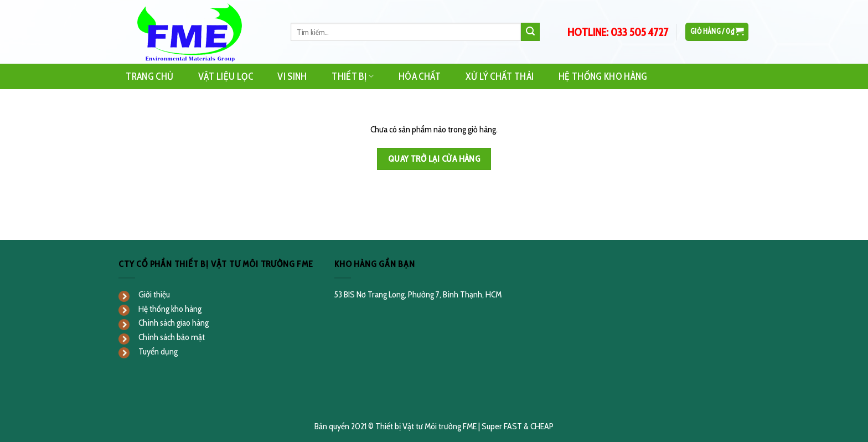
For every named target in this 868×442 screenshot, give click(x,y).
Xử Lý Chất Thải (500, 76)
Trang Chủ (149, 76)
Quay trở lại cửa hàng (434, 159)
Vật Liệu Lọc (226, 76)
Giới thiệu (154, 294)
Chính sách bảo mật (172, 337)
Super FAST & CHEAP (518, 426)
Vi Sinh (292, 76)
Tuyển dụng (158, 351)
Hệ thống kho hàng (170, 309)
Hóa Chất (420, 76)
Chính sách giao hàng (174, 323)
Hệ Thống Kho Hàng (603, 76)
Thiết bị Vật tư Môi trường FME (426, 426)
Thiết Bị (353, 76)
